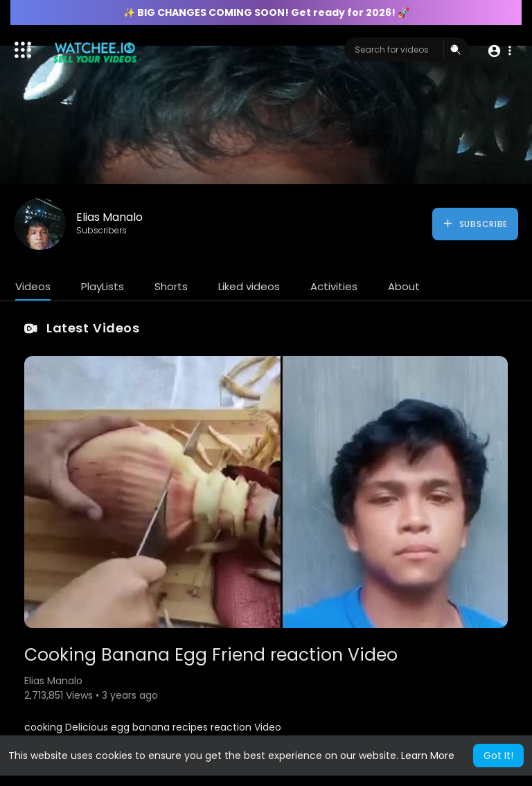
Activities (334, 286)
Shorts (171, 286)
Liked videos (249, 286)
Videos (33, 286)
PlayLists (103, 286)
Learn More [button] (428, 756)
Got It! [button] (498, 756)
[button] (499, 50)
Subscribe (475, 224)
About (404, 286)
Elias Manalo (109, 217)
